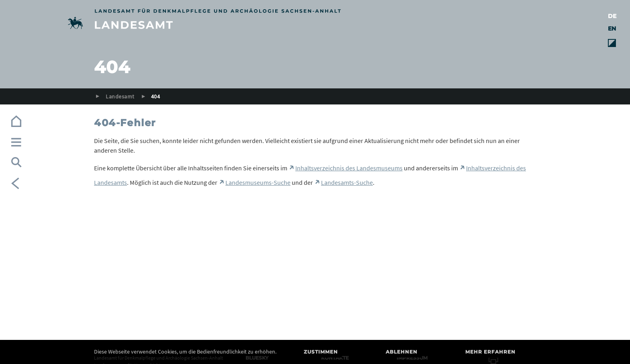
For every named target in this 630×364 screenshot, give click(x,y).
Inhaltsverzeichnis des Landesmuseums (349, 168)
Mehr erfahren (490, 352)
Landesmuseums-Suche (258, 182)
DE (612, 16)
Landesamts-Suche (347, 182)
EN (612, 29)
